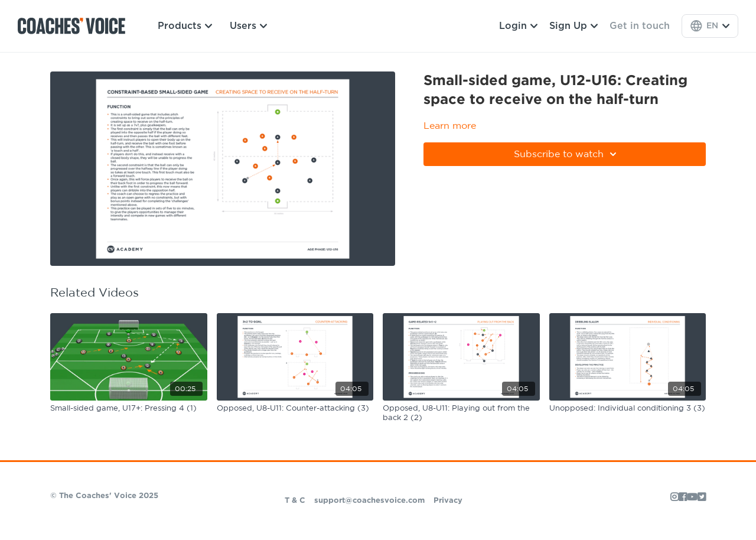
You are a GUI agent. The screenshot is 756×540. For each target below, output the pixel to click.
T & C (295, 501)
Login (518, 26)
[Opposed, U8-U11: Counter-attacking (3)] (295, 409)
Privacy (448, 501)
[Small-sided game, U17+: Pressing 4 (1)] (129, 409)
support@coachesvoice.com (369, 501)
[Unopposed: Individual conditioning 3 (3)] (628, 409)
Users (248, 26)
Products (185, 26)
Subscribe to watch (567, 154)
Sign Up (573, 26)
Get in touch (640, 26)
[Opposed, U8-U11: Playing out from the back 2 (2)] (461, 413)
